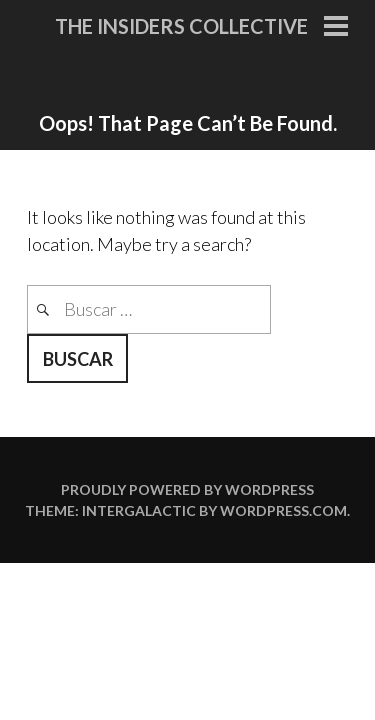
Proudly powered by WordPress (187, 489)
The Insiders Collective (181, 26)
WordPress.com (283, 510)
